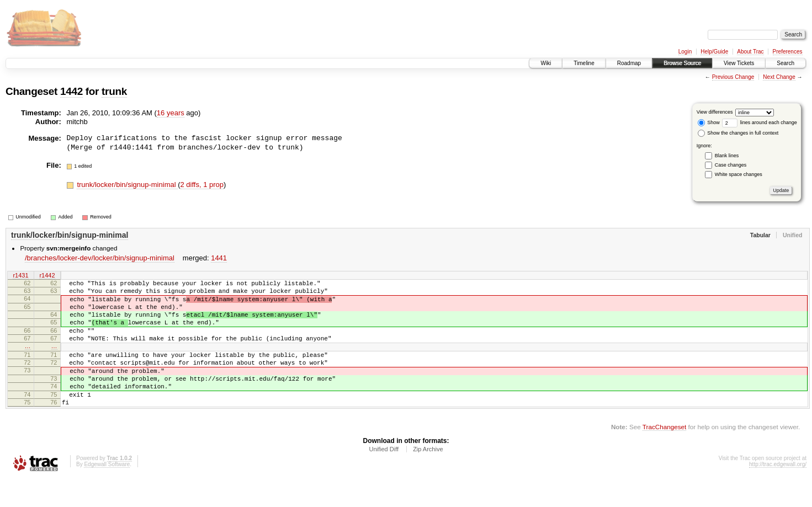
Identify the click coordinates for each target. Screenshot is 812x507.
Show (709, 122)
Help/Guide (714, 52)
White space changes (739, 174)
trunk (114, 91)
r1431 (20, 276)
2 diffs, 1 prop (202, 185)
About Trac (750, 52)
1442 (71, 91)
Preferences (788, 52)
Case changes (731, 165)
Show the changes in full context (738, 133)
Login (685, 52)
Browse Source (682, 63)
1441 (219, 258)
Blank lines (727, 156)
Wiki (546, 63)
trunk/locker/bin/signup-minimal (127, 185)
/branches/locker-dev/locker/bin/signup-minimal (100, 258)
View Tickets (739, 63)
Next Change (779, 77)
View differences (715, 112)
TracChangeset (664, 455)
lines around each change (760, 122)
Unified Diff (384, 477)
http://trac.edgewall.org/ (778, 492)
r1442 (47, 276)
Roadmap (629, 63)
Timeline (584, 63)
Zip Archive (428, 477)
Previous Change (733, 77)
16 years (171, 113)
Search (786, 63)
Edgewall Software (107, 492)
